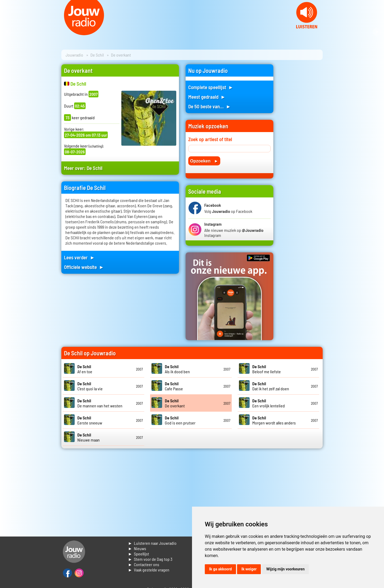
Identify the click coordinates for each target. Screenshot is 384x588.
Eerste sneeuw (90, 420)
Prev (7, 32)
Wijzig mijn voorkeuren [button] (285, 569)
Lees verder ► (79, 257)
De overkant (175, 403)
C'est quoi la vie (90, 386)
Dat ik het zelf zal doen (271, 386)
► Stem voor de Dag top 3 (150, 559)
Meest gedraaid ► (207, 97)
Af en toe (85, 369)
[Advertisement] (301, 144)
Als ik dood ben (177, 369)
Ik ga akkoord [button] (220, 569)
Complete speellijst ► (211, 87)
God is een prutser (180, 420)
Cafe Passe (174, 386)
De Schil (97, 55)
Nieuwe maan (89, 437)
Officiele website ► (84, 267)
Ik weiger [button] (249, 569)
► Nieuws (137, 548)
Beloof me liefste (267, 369)
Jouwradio (74, 55)
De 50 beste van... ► (210, 106)
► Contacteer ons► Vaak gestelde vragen (149, 567)
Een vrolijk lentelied (269, 403)
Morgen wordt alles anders (274, 420)
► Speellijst (139, 554)
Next (377, 32)
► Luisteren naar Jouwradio (152, 543)
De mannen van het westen (100, 403)
